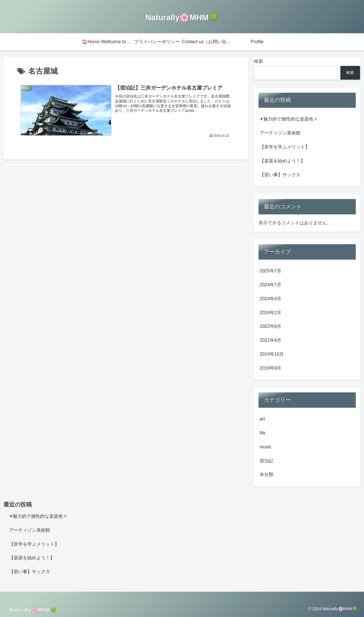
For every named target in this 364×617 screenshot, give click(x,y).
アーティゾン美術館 (280, 133)
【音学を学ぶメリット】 (285, 147)
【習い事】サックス (280, 175)
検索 (258, 61)
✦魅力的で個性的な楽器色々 (289, 119)
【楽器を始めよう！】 (282, 161)
